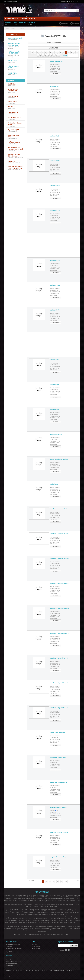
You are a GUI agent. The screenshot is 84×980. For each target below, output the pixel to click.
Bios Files (32, 18)
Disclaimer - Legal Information (14, 969)
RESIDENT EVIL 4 (13, 72)
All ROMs (13, 27)
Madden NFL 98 (54, 359)
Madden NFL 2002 (55, 185)
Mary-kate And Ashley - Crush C (59, 831)
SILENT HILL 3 (12, 83)
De (75, 1)
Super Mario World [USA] (15, 37)
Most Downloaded (53, 42)
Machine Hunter (55, 85)
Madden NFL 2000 (55, 135)
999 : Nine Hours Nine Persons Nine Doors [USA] (15, 147)
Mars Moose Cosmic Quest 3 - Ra (60, 632)
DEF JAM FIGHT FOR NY (15, 116)
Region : (55, 64)
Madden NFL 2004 (55, 259)
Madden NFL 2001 (55, 160)
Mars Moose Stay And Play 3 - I (59, 707)
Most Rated (53, 47)
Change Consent (71, 969)
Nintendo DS (11, 68)
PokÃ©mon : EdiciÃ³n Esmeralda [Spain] (14, 52)
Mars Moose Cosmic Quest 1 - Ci (59, 582)
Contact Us (38, 969)
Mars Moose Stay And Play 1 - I (59, 657)
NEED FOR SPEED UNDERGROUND (13, 89)
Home (7, 27)
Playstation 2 (12, 61)
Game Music (35, 949)
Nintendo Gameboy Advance (14, 947)
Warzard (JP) (12, 160)
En (67, 1)
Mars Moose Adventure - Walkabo (60, 508)
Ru (77, 1)
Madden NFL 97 (54, 309)
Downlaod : (55, 69)
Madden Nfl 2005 (55, 284)
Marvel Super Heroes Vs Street (59, 781)
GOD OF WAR (12, 106)
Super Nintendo (12, 39)
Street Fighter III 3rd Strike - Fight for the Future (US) (15, 166)
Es (71, 1)
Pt (73, 1)
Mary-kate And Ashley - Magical (59, 856)
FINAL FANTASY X (13, 111)
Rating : (53, 70)
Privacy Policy (29, 969)
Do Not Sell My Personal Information (54, 969)
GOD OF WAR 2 (12, 60)
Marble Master (54, 483)
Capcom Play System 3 (14, 162)
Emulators (24, 18)
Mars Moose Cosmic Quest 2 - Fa (60, 607)
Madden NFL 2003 (55, 209)
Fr (69, 1)
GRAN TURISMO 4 (13, 95)
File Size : (55, 67)
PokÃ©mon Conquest (14, 141)
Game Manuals (36, 947)
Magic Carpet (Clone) (56, 433)
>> (66, 880)
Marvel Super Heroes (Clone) (58, 756)
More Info (56, 73)
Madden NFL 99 (54, 408)
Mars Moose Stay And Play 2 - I (59, 682)
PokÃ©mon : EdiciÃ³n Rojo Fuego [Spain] (14, 43)
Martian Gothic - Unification (58, 731)
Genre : (55, 65)
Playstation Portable (11, 949)
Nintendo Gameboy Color (15, 157)
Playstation (11, 125)
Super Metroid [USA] (14, 129)
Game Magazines (37, 945)
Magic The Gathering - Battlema (59, 458)
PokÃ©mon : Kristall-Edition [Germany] (14, 154)
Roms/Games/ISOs (13, 18)
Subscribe (74, 944)
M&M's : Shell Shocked (56, 60)
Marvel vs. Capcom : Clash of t (59, 806)
